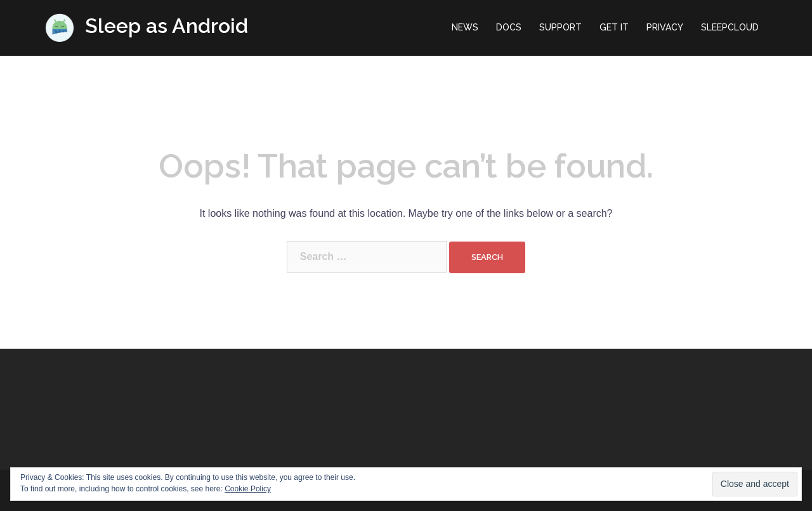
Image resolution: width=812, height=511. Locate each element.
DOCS (509, 27)
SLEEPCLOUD (730, 27)
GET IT (614, 27)
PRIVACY (665, 27)
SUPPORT (560, 27)
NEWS (465, 27)
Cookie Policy (248, 489)
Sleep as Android (167, 26)
